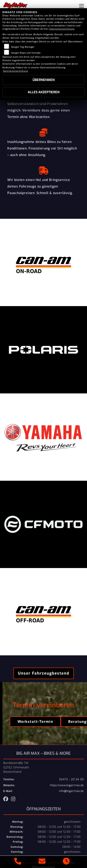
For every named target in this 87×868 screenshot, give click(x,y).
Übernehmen (44, 80)
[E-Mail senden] (42, 862)
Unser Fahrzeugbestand (44, 673)
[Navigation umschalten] (81, 6)
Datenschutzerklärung (62, 29)
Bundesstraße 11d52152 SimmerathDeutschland (16, 767)
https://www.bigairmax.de (67, 785)
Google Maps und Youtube (26, 53)
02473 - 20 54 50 (71, 779)
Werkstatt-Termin (35, 722)
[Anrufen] (18, 862)
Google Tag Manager (23, 47)
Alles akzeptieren (44, 92)
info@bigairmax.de (71, 791)
